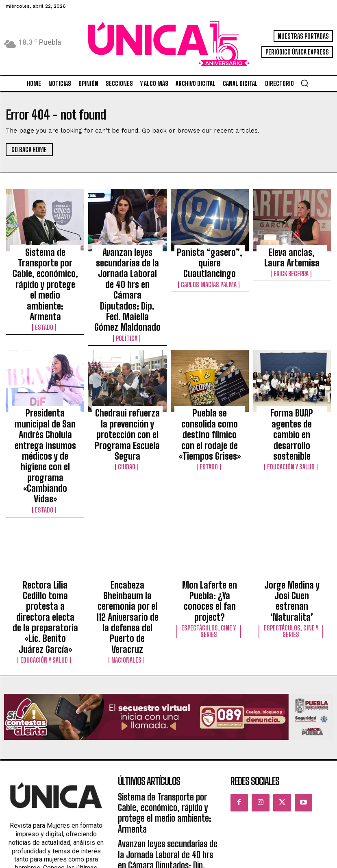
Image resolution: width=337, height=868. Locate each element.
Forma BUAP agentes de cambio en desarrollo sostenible (292, 383)
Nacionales (127, 525)
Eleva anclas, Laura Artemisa (292, 254)
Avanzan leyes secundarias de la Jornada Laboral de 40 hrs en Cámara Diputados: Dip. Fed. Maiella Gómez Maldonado (127, 272)
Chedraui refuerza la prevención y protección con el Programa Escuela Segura (127, 387)
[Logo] (168, 44)
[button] (304, 83)
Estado (45, 281)
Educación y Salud (292, 399)
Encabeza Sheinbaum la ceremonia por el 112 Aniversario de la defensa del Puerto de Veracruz (127, 505)
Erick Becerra (292, 266)
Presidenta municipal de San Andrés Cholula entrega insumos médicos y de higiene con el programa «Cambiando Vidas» (45, 394)
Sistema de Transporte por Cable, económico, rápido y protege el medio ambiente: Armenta (45, 261)
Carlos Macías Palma (210, 266)
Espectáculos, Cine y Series (210, 520)
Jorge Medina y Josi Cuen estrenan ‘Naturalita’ (292, 498)
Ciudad (127, 406)
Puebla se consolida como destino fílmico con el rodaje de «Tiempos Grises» (210, 387)
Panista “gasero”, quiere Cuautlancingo (210, 254)
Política (127, 303)
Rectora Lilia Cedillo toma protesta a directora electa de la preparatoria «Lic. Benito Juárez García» (45, 509)
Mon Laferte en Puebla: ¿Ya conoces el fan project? (210, 502)
